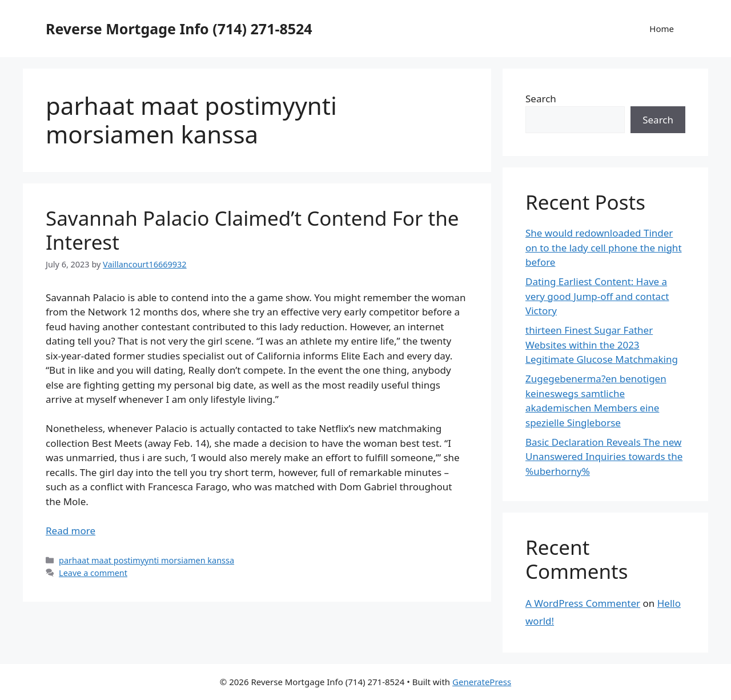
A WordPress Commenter (583, 603)
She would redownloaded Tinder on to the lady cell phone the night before (604, 247)
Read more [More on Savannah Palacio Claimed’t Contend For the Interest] (71, 531)
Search (541, 99)
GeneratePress (482, 682)
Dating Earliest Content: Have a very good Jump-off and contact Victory (597, 296)
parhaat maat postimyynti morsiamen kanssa (146, 560)
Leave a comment (93, 573)
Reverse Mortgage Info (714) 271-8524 (179, 29)
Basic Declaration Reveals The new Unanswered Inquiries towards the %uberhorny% (604, 457)
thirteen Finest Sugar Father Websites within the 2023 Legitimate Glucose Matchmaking (602, 345)
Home (662, 29)
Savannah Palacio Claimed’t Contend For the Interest (252, 230)
